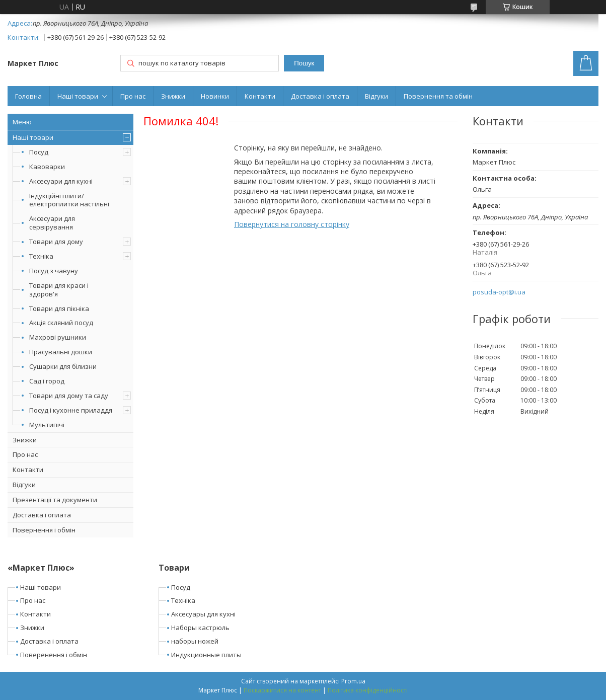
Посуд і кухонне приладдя (71, 410)
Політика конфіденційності (368, 690)
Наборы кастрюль (200, 628)
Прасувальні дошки (61, 352)
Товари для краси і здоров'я (59, 290)
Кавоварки (47, 167)
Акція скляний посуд (61, 323)
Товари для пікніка (59, 308)
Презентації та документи (55, 500)
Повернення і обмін (44, 530)
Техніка (41, 256)
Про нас (133, 96)
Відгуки (376, 96)
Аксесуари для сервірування (52, 223)
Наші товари (78, 96)
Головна (28, 96)
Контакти (260, 96)
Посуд (39, 152)
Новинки (215, 96)
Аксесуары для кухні (203, 614)
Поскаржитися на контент (282, 690)
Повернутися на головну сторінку (292, 224)
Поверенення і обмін (54, 655)
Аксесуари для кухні (61, 181)
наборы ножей (195, 641)
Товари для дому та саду (69, 396)
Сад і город (47, 381)
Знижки (173, 96)
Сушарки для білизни (63, 366)
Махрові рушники (58, 337)
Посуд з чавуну (54, 271)
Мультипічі (47, 425)
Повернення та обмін (438, 96)
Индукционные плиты (206, 655)
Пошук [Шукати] (304, 63)
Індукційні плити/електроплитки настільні (69, 200)
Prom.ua (353, 681)
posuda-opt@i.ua (499, 292)
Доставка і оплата (320, 96)
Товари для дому (56, 242)
